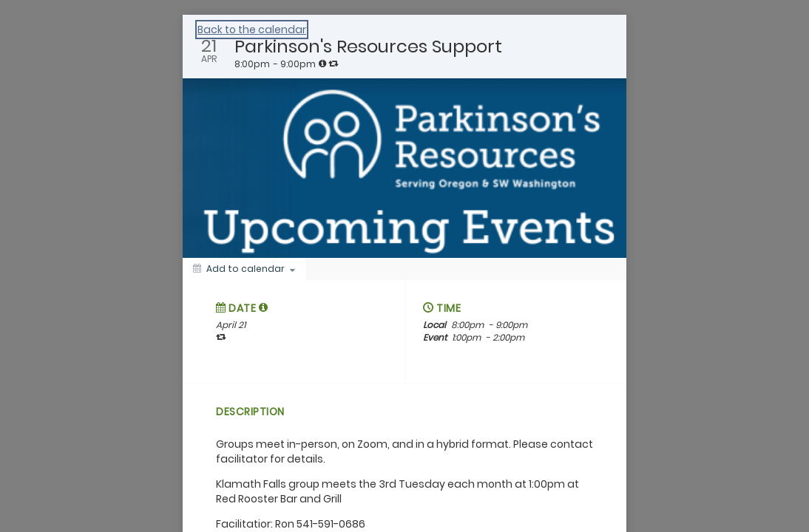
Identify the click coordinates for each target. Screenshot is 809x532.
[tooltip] (322, 64)
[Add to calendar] (244, 269)
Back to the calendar (252, 30)
